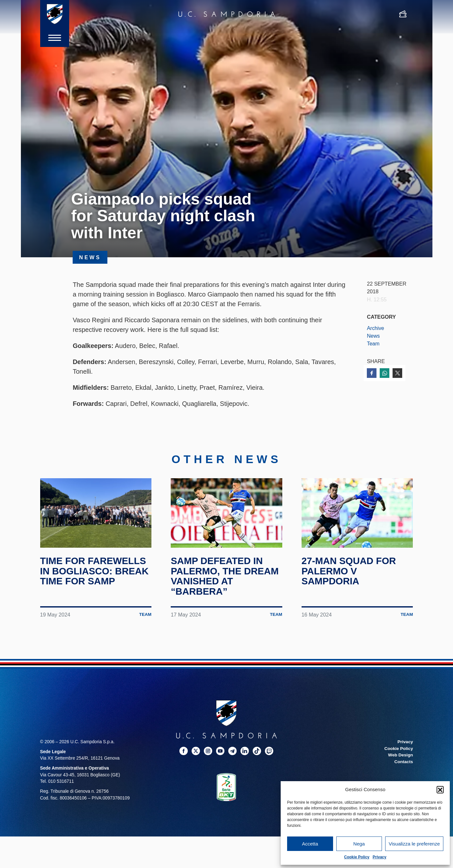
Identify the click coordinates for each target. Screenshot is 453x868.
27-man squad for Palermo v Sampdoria (350, 571)
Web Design (400, 755)
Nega (359, 844)
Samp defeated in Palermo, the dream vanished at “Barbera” (226, 576)
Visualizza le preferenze (414, 844)
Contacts (404, 761)
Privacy (380, 857)
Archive (376, 328)
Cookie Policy (357, 857)
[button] (440, 790)
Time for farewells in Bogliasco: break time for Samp (96, 571)
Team (373, 343)
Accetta (310, 844)
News (373, 336)
